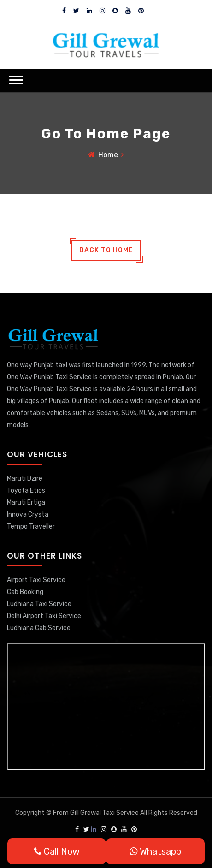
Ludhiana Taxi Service (39, 604)
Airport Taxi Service (36, 580)
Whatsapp (155, 851)
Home (108, 155)
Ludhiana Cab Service (39, 628)
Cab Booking (25, 592)
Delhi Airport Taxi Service (44, 616)
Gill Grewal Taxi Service (105, 813)
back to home (106, 250)
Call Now (57, 851)
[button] (16, 80)
